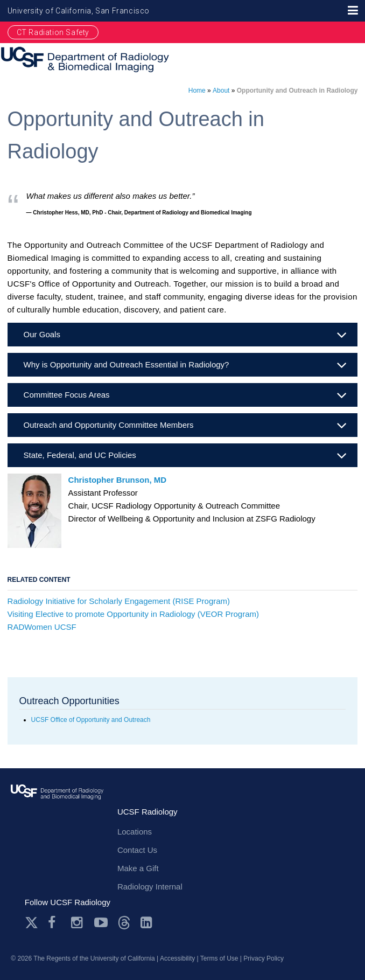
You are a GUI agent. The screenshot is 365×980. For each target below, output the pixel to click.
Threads (124, 923)
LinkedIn (147, 923)
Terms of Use (219, 958)
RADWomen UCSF (42, 627)
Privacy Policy (264, 958)
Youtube (101, 923)
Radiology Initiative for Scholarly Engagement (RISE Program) (119, 601)
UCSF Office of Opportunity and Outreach (91, 720)
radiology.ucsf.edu (57, 802)
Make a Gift (138, 868)
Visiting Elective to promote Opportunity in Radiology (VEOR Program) (133, 614)
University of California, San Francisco (79, 11)
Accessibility (177, 958)
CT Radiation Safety (53, 32)
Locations (135, 832)
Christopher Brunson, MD (118, 480)
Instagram (78, 923)
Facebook (55, 923)
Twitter (31, 923)
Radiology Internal (150, 887)
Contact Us (137, 850)
